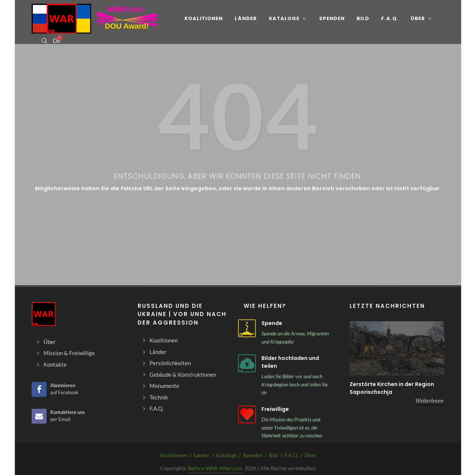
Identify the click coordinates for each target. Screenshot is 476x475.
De (56, 41)
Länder (202, 455)
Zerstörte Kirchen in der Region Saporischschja (392, 388)
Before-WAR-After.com (215, 468)
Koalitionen (174, 455)
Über (310, 455)
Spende (272, 323)
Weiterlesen (429, 401)
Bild (274, 455)
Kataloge (226, 455)
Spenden (253, 455)
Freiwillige (275, 409)
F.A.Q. (291, 455)
